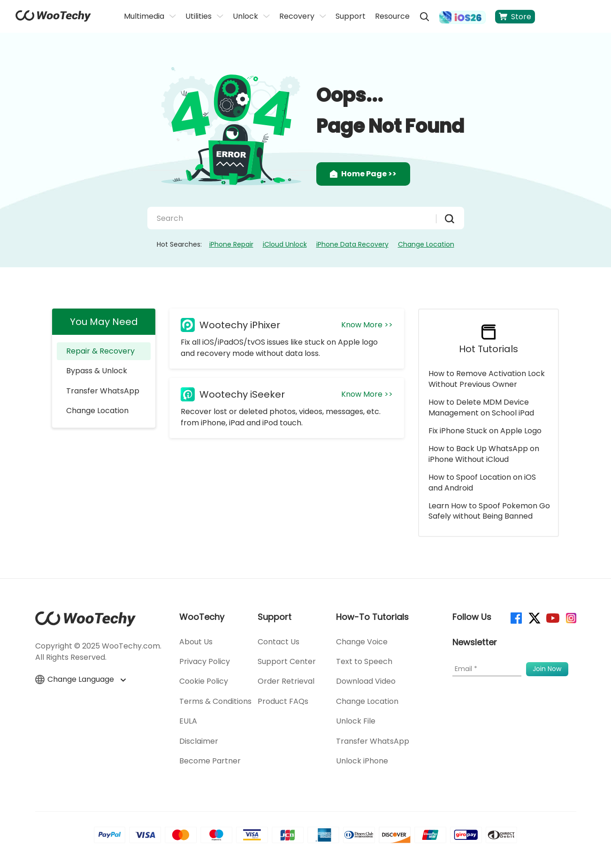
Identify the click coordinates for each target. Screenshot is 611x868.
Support (351, 16)
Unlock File (356, 721)
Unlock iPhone (362, 761)
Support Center (287, 661)
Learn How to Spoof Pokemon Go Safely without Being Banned (489, 511)
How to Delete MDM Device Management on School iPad (481, 407)
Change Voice (362, 642)
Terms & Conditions (215, 701)
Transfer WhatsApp (103, 391)
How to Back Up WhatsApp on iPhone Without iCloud (484, 454)
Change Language (80, 679)
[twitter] (534, 617)
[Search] (295, 218)
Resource (392, 16)
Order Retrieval (286, 681)
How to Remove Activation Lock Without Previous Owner (487, 379)
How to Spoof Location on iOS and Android (482, 482)
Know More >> (367, 325)
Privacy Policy (205, 661)
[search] (424, 17)
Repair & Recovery (100, 351)
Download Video (366, 681)
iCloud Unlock (285, 244)
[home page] (53, 19)
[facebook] (516, 617)
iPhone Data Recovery (352, 244)
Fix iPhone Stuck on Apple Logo (485, 431)
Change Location (426, 244)
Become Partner (210, 761)
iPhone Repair (231, 244)
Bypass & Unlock (97, 371)
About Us (196, 642)
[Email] (487, 669)
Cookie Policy (204, 681)
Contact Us (279, 642)
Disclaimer (199, 741)
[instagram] (570, 617)
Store (515, 17)
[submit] (445, 219)
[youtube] (552, 617)
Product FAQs (283, 701)
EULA (188, 721)
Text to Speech (364, 661)
